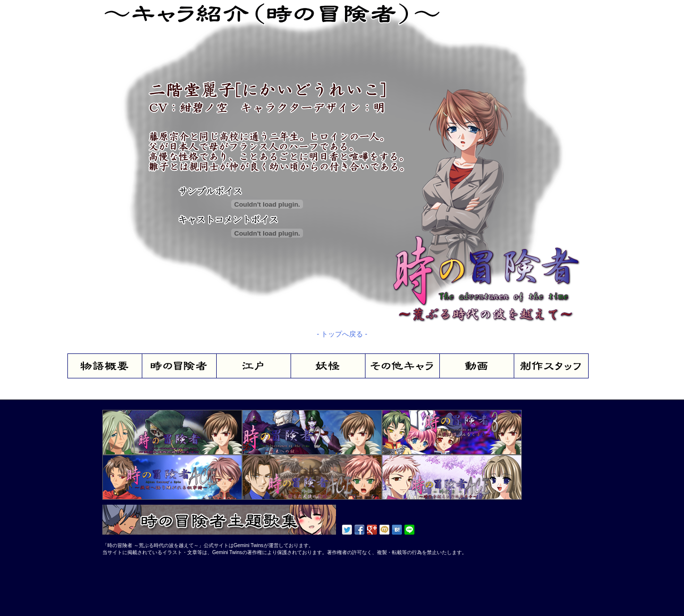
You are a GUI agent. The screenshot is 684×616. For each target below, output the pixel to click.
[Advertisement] (132, 584)
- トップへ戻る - (342, 334)
